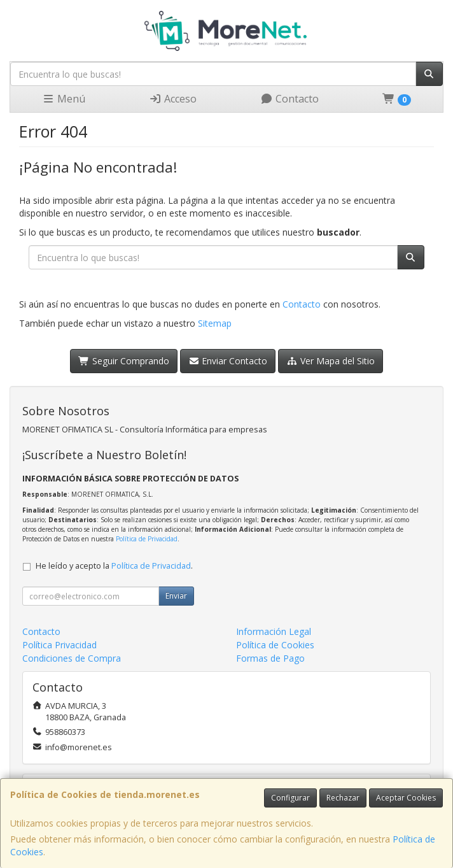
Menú (64, 99)
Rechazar (343, 798)
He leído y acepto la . (114, 566)
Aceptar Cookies (406, 798)
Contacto (289, 99)
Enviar (176, 596)
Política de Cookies (275, 645)
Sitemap (215, 323)
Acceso (173, 99)
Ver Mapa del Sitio (331, 361)
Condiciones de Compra (72, 658)
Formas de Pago (270, 658)
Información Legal (274, 631)
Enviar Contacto (228, 361)
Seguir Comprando (124, 361)
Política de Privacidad (147, 539)
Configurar (290, 798)
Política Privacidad (59, 645)
